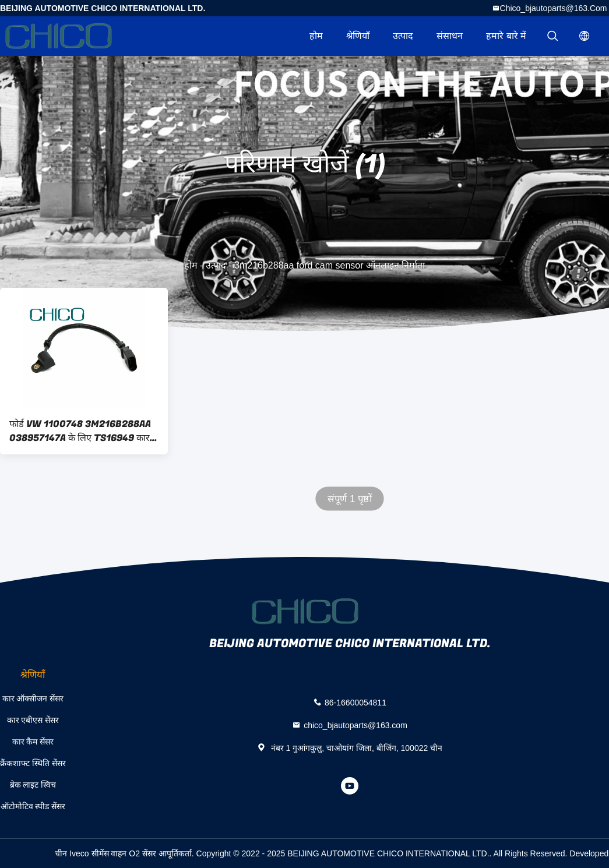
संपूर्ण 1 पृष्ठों (350, 499)
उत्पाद (403, 36)
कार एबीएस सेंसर (33, 720)
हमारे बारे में (506, 36)
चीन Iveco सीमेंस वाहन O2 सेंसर (105, 853)
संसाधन (450, 36)
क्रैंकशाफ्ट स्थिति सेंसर (33, 763)
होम (316, 36)
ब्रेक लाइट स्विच (33, 785)
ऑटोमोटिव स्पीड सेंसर (33, 806)
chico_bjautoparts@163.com (554, 8)
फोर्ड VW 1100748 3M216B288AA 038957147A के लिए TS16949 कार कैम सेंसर (80, 431)
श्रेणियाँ (358, 36)
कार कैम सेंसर (33, 742)
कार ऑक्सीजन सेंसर (33, 698)
